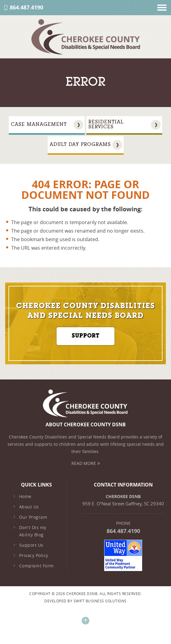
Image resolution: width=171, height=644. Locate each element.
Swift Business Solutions (100, 601)
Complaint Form (33, 566)
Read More (86, 463)
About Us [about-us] (26, 507)
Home (22, 497)
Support (85, 336)
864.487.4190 (26, 8)
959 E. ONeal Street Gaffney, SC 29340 (123, 504)
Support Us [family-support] (28, 545)
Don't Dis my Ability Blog (30, 531)
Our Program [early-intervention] (30, 517)
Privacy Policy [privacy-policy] (31, 556)
